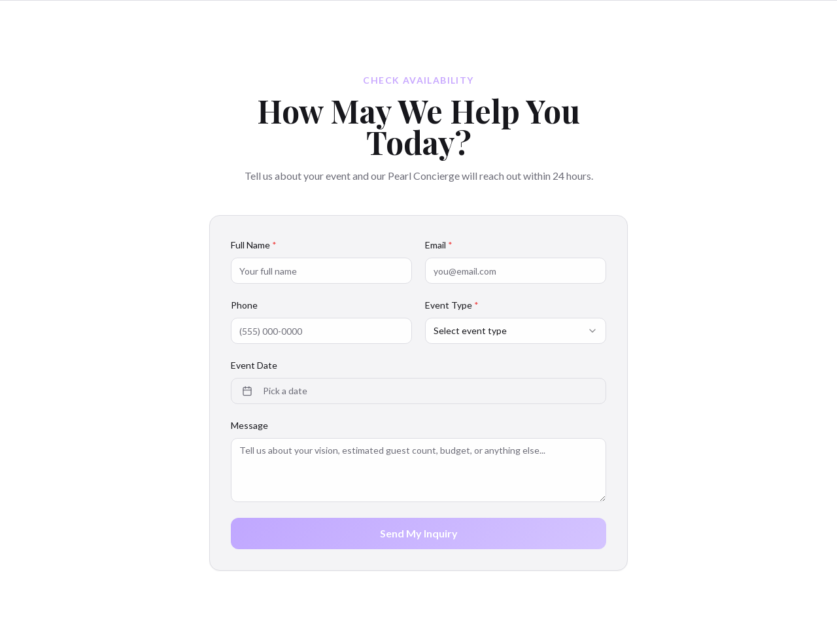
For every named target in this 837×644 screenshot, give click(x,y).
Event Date (254, 365)
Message (249, 425)
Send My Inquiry (419, 533)
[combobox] (516, 331)
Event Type (452, 305)
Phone (244, 305)
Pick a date (275, 391)
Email (439, 245)
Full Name (254, 245)
